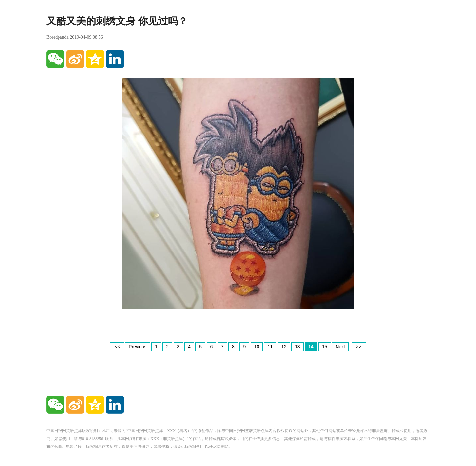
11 (270, 347)
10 (257, 347)
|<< (117, 347)
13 (297, 347)
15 (325, 347)
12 (284, 347)
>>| (359, 347)
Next (340, 347)
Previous (138, 347)
